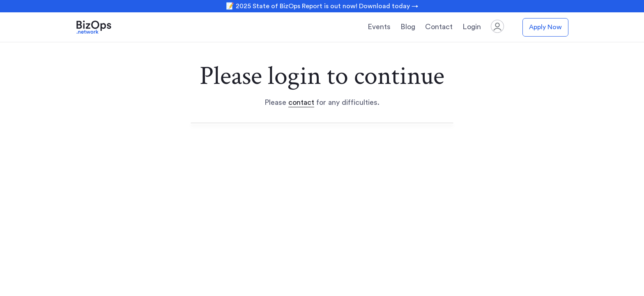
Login (472, 27)
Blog (408, 27)
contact (301, 102)
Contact (439, 27)
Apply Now (545, 27)
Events (379, 27)
